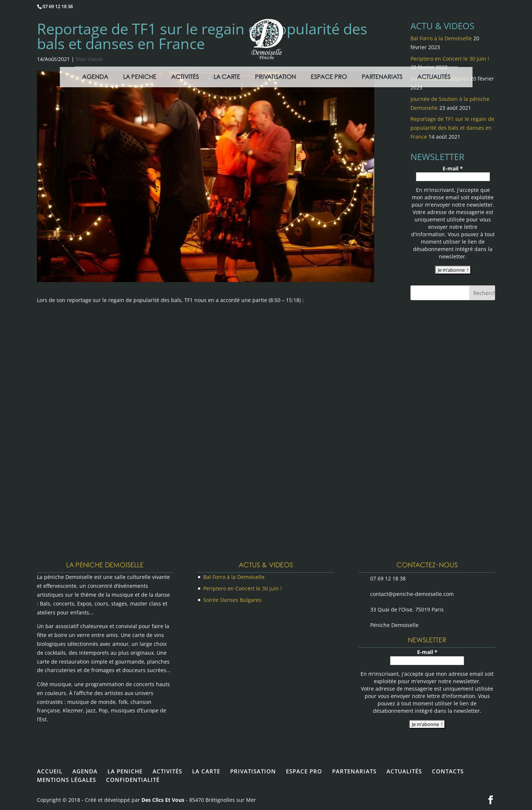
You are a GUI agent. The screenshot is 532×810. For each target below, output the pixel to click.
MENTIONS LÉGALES (66, 780)
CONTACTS (448, 771)
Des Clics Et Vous (163, 800)
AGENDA (85, 771)
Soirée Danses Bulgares (232, 600)
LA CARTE (206, 771)
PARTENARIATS (354, 771)
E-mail (453, 168)
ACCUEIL (50, 771)
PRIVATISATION (253, 771)
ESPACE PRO (304, 771)
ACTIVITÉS (167, 771)
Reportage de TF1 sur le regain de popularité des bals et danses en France (452, 128)
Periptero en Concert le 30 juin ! (243, 588)
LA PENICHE (125, 771)
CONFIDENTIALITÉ (133, 780)
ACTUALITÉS (404, 771)
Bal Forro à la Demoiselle (234, 577)
